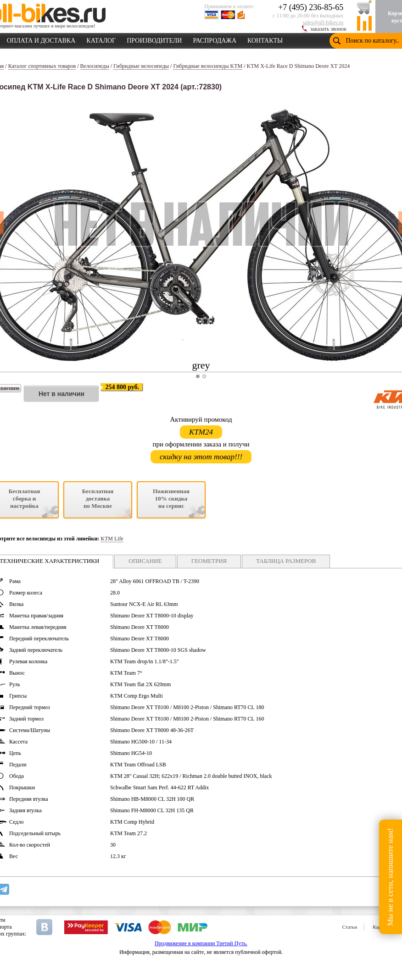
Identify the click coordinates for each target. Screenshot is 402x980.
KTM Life (112, 539)
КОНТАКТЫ (265, 39)
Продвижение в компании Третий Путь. (201, 943)
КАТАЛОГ (101, 39)
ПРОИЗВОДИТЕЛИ (154, 39)
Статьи (350, 927)
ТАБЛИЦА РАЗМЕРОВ (286, 561)
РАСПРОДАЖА (215, 39)
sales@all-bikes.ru (323, 22)
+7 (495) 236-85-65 (311, 7)
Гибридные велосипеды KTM (208, 66)
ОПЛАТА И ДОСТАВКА (41, 39)
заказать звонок (328, 29)
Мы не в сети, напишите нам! (390, 877)
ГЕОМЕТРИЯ (209, 561)
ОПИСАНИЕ (145, 561)
